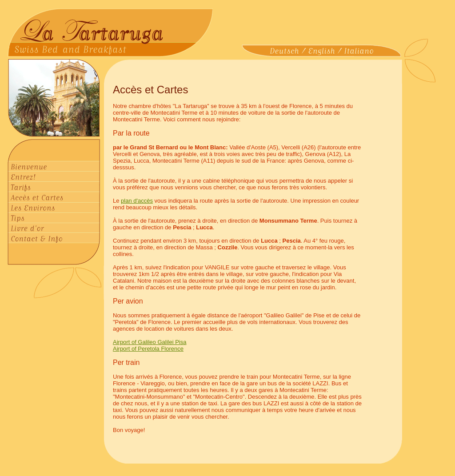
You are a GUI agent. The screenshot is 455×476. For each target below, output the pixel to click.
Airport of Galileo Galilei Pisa (150, 342)
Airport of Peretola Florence (148, 349)
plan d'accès (137, 201)
